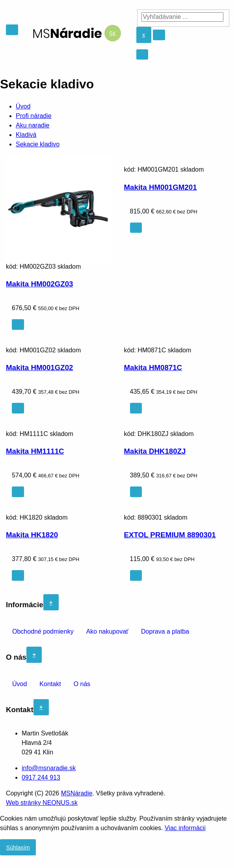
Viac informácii (185, 828)
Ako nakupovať (107, 631)
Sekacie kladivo (38, 144)
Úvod (23, 106)
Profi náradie (34, 116)
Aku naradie (33, 125)
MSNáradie (77, 793)
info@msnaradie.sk (49, 768)
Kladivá (26, 135)
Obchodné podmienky (43, 631)
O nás (82, 684)
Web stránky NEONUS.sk (42, 803)
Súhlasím (18, 847)
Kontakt (50, 684)
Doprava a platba (165, 631)
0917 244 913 (41, 777)
